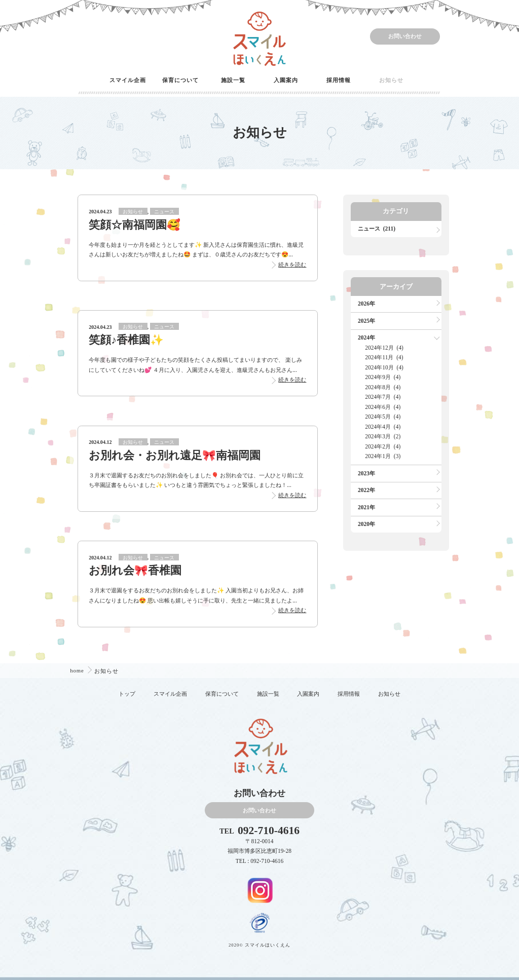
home (78, 670)
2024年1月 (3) (383, 456)
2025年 (366, 321)
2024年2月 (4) (383, 446)
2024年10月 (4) (384, 367)
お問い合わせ (405, 36)
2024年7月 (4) (383, 397)
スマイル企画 (128, 80)
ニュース (164, 212)
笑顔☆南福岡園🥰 (135, 225)
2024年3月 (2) (383, 436)
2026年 (366, 304)
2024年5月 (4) (383, 417)
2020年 (366, 524)
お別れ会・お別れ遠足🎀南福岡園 (175, 456)
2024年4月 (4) (383, 427)
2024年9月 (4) (383, 377)
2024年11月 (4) (384, 357)
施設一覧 (233, 80)
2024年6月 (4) (383, 407)
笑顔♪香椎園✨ (126, 340)
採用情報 (339, 80)
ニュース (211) (377, 229)
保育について (180, 80)
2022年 (366, 490)
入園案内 (286, 80)
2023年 (366, 473)
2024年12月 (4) (384, 348)
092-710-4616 (269, 831)
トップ (127, 694)
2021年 (366, 507)
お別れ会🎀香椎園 (135, 571)
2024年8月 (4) (383, 387)
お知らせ (391, 80)
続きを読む (292, 265)
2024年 (366, 337)
